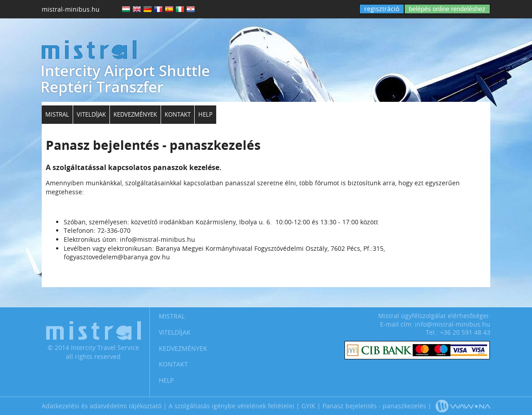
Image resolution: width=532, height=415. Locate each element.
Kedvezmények (135, 114)
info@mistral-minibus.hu (453, 324)
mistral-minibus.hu (71, 9)
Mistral (57, 114)
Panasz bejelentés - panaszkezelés (374, 406)
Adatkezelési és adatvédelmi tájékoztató (102, 406)
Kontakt (178, 114)
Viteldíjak (91, 114)
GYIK (308, 406)
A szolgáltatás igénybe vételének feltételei (231, 406)
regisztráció (382, 9)
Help (205, 114)
